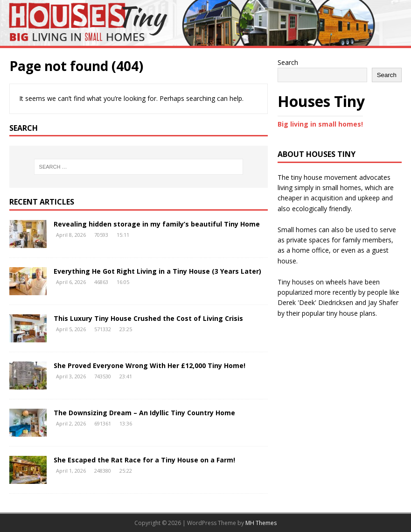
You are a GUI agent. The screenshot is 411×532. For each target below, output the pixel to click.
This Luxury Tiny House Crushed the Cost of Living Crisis (148, 318)
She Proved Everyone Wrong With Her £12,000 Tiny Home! (150, 365)
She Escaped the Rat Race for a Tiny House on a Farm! (144, 460)
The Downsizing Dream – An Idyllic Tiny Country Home (144, 413)
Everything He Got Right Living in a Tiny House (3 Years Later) (157, 271)
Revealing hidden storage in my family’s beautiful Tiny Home (157, 224)
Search (288, 62)
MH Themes (261, 523)
